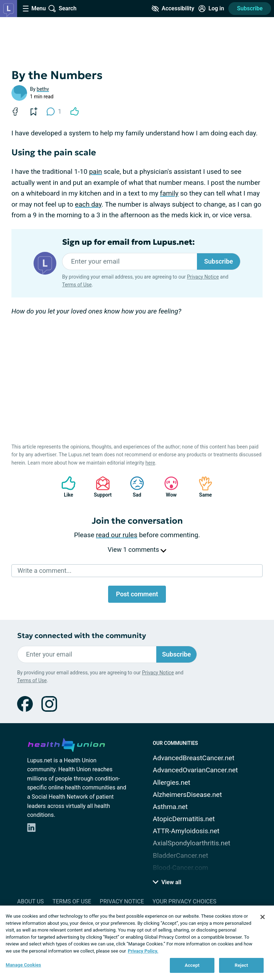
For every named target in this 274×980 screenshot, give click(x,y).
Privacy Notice (203, 277)
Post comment (137, 594)
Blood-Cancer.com (180, 868)
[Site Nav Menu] (34, 9)
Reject (242, 965)
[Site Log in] (211, 9)
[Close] (263, 917)
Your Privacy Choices (184, 901)
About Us (31, 901)
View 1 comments (137, 549)
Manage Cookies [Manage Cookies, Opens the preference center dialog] (23, 965)
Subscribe (250, 8)
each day (88, 204)
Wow (168, 487)
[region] (137, 943)
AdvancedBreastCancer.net (194, 758)
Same (202, 487)
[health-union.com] (66, 744)
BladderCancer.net (180, 855)
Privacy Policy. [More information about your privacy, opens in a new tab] (143, 951)
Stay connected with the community (82, 636)
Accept (192, 965)
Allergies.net (171, 782)
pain (96, 172)
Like (65, 487)
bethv (43, 89)
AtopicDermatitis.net (184, 819)
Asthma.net (170, 807)
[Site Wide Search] (62, 9)
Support (100, 487)
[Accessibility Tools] (173, 9)
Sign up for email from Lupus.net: (128, 242)
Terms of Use (77, 285)
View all (167, 882)
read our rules (117, 535)
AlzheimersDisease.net (187, 795)
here (150, 463)
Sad (133, 487)
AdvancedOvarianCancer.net (195, 770)
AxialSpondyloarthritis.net (191, 843)
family (169, 193)
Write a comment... (44, 571)
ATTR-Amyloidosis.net (186, 831)
